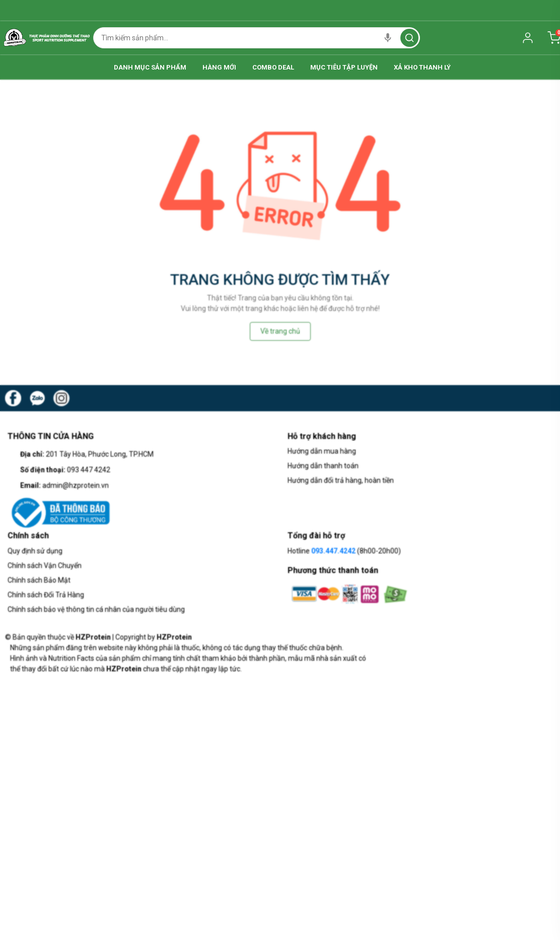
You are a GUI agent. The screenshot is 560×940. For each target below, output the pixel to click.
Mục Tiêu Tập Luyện (368, 67)
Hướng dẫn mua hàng (322, 451)
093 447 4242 (89, 470)
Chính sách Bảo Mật (39, 580)
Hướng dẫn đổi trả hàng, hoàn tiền (341, 480)
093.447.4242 (333, 551)
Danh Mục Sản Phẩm (102, 67)
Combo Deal (273, 67)
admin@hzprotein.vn (76, 485)
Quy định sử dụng (35, 551)
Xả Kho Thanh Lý (471, 67)
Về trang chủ (280, 331)
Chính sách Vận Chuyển (45, 566)
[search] (409, 38)
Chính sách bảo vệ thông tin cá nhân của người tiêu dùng (96, 609)
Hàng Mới (195, 67)
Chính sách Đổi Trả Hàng (46, 595)
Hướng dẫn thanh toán (323, 466)
